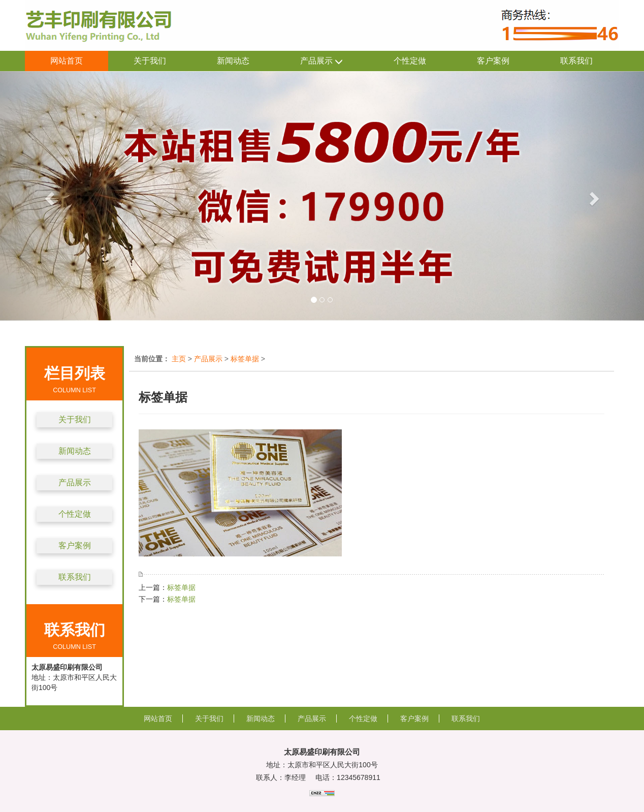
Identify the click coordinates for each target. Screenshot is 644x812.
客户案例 (493, 61)
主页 (179, 359)
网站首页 (67, 61)
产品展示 (321, 61)
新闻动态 (233, 61)
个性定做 (410, 61)
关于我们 (150, 61)
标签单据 (245, 359)
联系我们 (576, 61)
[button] (48, 196)
